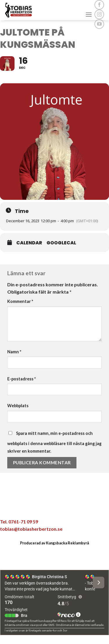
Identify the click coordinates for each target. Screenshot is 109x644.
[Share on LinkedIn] (85, 508)
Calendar (29, 243)
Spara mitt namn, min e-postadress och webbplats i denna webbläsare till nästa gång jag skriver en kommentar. (54, 442)
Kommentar (20, 301)
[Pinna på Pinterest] (73, 508)
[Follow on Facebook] (99, 5)
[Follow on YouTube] (99, 24)
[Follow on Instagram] (99, 14)
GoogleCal (61, 243)
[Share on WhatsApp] (24, 508)
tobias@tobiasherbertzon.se (31, 529)
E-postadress (22, 379)
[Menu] (89, 14)
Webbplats (18, 406)
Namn (14, 352)
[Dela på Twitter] (48, 508)
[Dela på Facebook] (36, 508)
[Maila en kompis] (60, 508)
